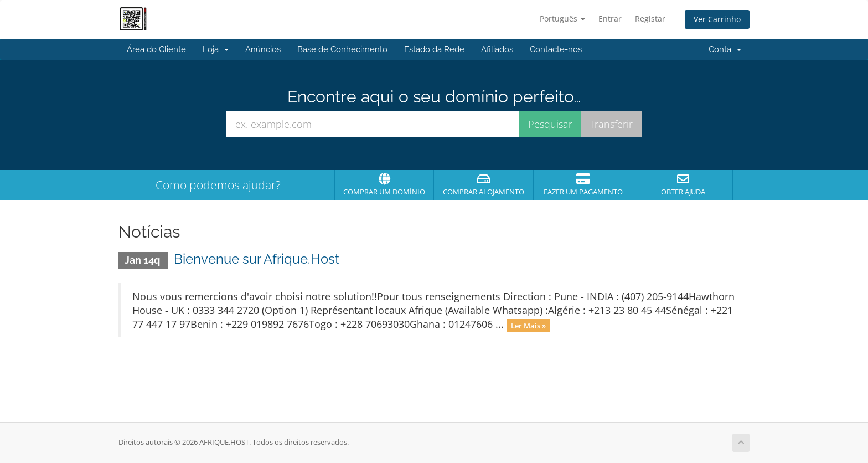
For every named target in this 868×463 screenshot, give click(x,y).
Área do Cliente (156, 49)
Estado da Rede (434, 49)
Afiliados (497, 49)
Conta (725, 49)
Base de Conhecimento (342, 49)
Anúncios (263, 49)
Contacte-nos (556, 49)
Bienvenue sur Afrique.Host (257, 259)
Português (562, 19)
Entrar (610, 19)
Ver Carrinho (717, 19)
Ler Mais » (528, 325)
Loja (216, 49)
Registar (650, 19)
